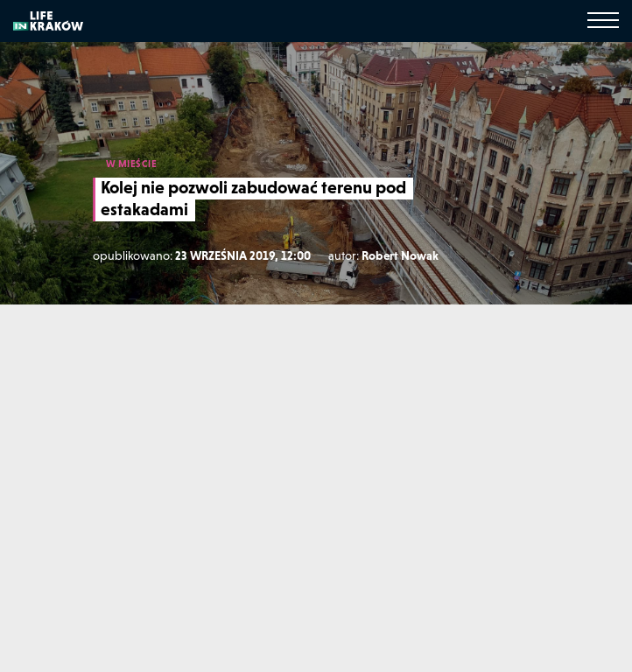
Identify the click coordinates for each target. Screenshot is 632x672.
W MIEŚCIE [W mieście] (132, 164)
